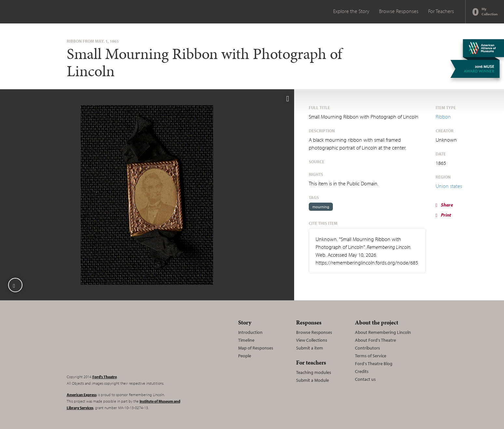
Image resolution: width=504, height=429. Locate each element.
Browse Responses (399, 11)
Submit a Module (313, 380)
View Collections (312, 340)
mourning (321, 207)
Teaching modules (314, 372)
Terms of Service (371, 356)
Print (443, 215)
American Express (82, 395)
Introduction (250, 332)
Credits (362, 371)
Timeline (246, 340)
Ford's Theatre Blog (374, 364)
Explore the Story (351, 11)
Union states (449, 186)
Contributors (368, 348)
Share (444, 205)
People (245, 356)
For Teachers (441, 11)
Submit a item (310, 348)
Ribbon (443, 117)
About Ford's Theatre (375, 340)
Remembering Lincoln (107, 343)
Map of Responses (256, 348)
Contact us (365, 379)
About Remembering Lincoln (383, 332)
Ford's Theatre (105, 377)
